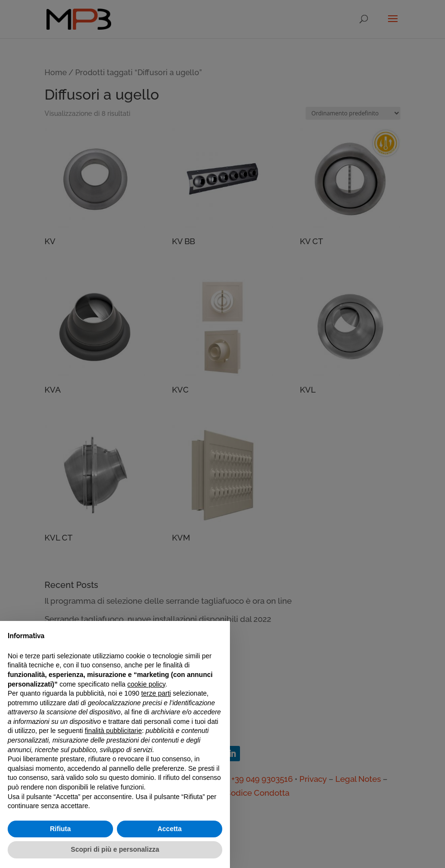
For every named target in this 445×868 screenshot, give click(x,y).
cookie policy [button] (146, 684)
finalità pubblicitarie (113, 731)
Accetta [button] (170, 829)
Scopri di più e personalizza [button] (115, 849)
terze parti (156, 693)
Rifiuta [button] (60, 829)
